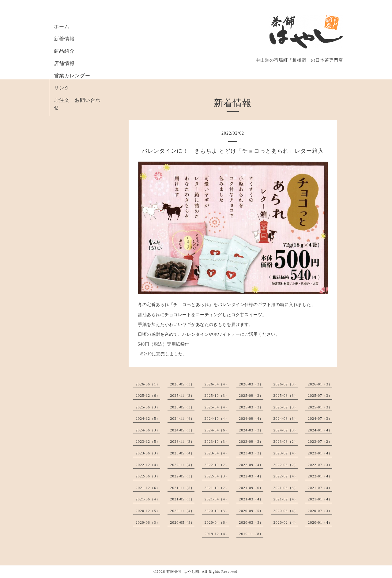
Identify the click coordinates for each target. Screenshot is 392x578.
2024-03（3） (251, 430)
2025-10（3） (217, 396)
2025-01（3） (320, 407)
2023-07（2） (320, 442)
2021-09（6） (251, 488)
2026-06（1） (148, 384)
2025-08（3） (286, 396)
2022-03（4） (251, 476)
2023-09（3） (251, 442)
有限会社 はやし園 (183, 572)
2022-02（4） (286, 476)
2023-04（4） (217, 453)
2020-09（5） (251, 511)
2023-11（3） (182, 442)
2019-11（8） (251, 534)
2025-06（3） (148, 407)
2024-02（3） (286, 430)
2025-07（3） (320, 396)
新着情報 (64, 39)
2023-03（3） (251, 453)
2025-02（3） (286, 407)
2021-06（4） (148, 499)
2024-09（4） (251, 419)
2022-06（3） (148, 476)
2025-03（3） (251, 407)
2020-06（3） (148, 522)
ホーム (62, 27)
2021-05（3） (182, 499)
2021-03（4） (251, 499)
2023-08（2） (286, 442)
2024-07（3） (320, 419)
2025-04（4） (217, 407)
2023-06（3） (148, 453)
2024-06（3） (148, 430)
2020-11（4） (182, 511)
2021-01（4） (320, 499)
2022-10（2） (217, 465)
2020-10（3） (217, 511)
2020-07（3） (320, 511)
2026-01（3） (320, 384)
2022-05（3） (182, 476)
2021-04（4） (217, 499)
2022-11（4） (182, 465)
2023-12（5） (148, 442)
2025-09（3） (251, 396)
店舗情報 (64, 63)
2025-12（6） (148, 396)
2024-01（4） (320, 430)
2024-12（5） (148, 419)
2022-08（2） (286, 465)
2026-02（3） (286, 384)
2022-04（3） (217, 476)
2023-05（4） (182, 453)
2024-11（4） (182, 419)
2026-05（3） (182, 384)
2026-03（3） (251, 384)
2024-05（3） (182, 430)
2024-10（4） (217, 419)
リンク (62, 88)
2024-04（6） (217, 430)
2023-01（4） (320, 453)
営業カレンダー (72, 76)
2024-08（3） (286, 419)
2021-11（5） (182, 488)
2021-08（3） (286, 488)
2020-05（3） (182, 522)
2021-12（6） (148, 488)
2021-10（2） (217, 488)
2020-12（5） (148, 511)
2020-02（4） (286, 522)
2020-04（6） (217, 522)
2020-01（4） (320, 522)
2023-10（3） (217, 442)
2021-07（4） (320, 488)
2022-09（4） (251, 465)
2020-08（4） (286, 511)
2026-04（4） (217, 384)
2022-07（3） (320, 465)
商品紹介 (64, 51)
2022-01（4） (320, 476)
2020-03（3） (251, 522)
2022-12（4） (148, 465)
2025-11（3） (182, 396)
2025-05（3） (182, 407)
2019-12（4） (217, 534)
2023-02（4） (286, 453)
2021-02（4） (286, 499)
